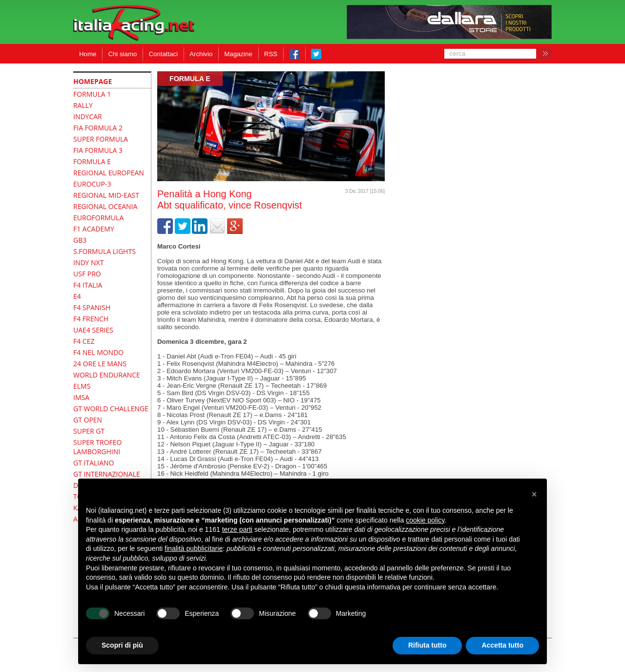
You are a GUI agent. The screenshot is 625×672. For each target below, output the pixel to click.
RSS (271, 54)
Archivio (201, 54)
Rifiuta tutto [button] (427, 645)
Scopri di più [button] (122, 645)
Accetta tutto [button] (502, 645)
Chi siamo (122, 54)
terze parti (237, 529)
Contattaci (163, 54)
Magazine (238, 54)
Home (88, 54)
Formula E (190, 79)
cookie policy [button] (425, 520)
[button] (534, 494)
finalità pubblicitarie (194, 548)
